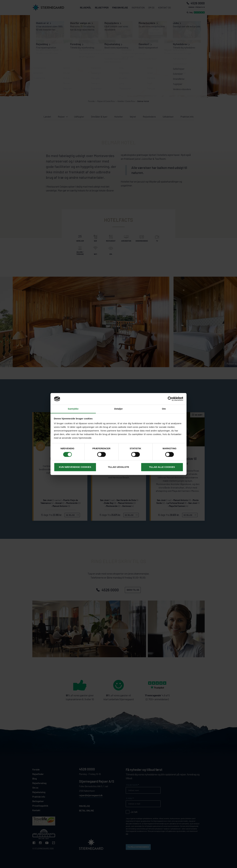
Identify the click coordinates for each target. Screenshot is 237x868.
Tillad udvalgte (118, 467)
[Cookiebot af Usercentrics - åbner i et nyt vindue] (170, 399)
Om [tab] (164, 409)
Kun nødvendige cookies (75, 467)
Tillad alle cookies (162, 467)
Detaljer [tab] (118, 409)
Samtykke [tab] (73, 409)
